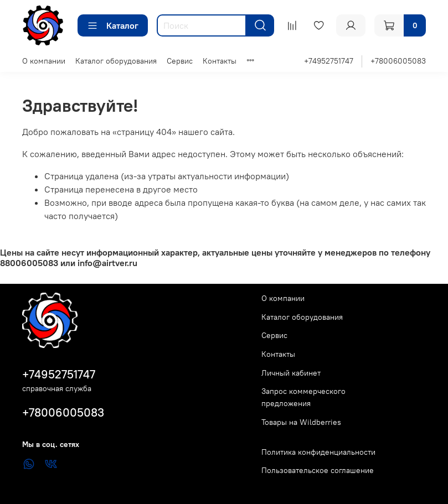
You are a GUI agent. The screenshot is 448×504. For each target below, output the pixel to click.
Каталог (113, 25)
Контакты (220, 61)
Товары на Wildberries (301, 422)
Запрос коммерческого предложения (303, 397)
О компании (44, 61)
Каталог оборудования (116, 61)
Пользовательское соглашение (318, 470)
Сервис (180, 61)
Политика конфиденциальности (318, 452)
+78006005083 (398, 61)
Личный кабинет (291, 373)
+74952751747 (329, 61)
